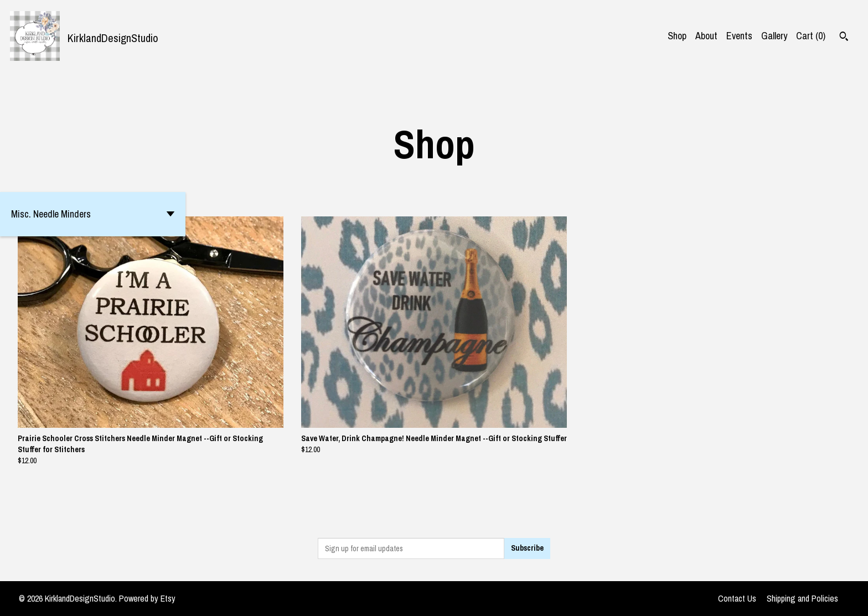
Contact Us (737, 598)
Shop (677, 36)
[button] (93, 214)
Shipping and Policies (802, 598)
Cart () (811, 36)
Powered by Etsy (147, 598)
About (706, 36)
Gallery (774, 36)
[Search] (844, 38)
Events (739, 36)
